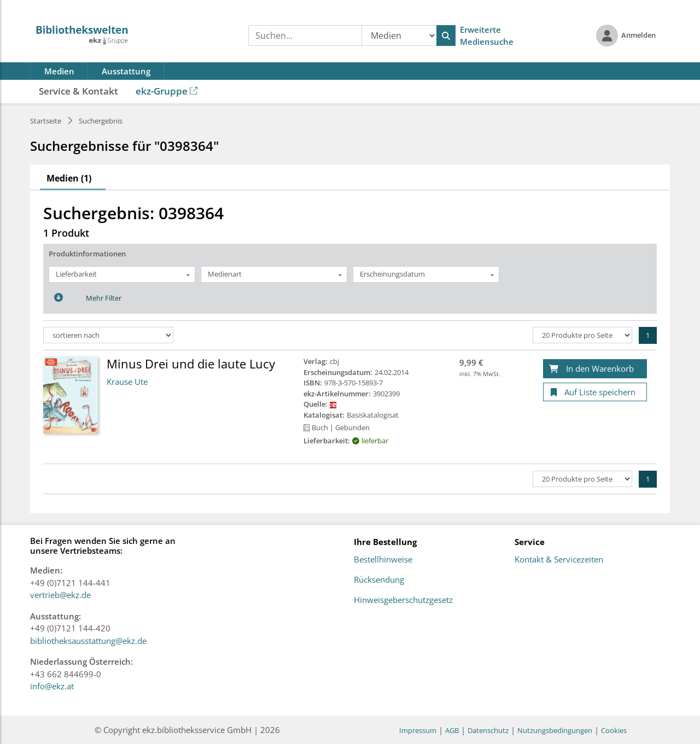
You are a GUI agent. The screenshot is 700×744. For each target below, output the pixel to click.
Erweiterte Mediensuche (487, 36)
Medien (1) (69, 178)
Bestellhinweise (383, 560)
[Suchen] (446, 36)
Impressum (418, 730)
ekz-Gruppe (167, 91)
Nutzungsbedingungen (555, 730)
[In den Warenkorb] (595, 369)
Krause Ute (127, 382)
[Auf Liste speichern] (595, 392)
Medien (59, 71)
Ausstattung (126, 71)
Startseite (46, 121)
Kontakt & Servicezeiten (559, 560)
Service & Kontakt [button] (78, 91)
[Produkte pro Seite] (582, 335)
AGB (452, 730)
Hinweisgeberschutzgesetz (403, 600)
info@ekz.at (52, 686)
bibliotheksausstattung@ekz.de (88, 641)
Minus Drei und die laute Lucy (191, 364)
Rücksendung (379, 580)
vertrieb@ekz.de (60, 595)
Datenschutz (488, 730)
